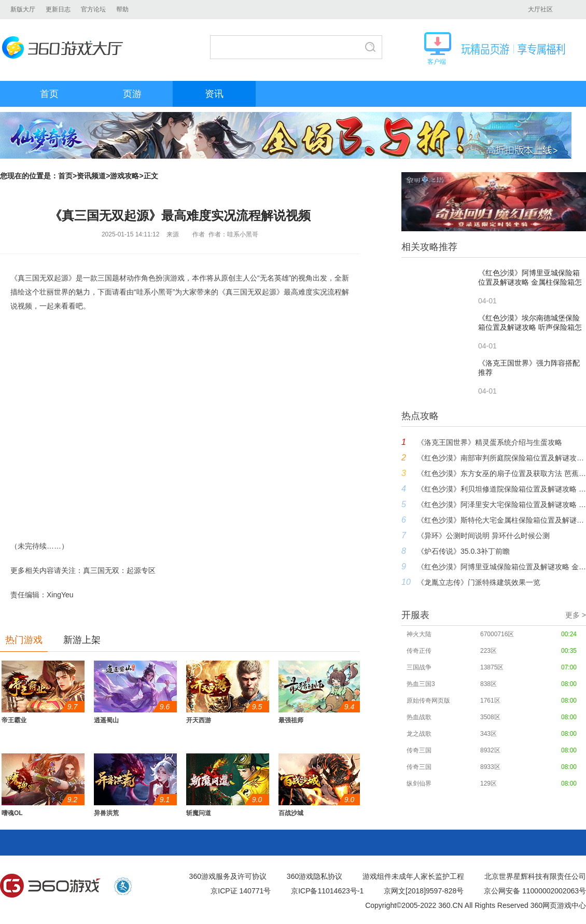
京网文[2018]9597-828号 (424, 891)
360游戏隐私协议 (315, 876)
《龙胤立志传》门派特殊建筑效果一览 (479, 582)
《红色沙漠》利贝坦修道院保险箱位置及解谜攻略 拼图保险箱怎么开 (501, 489)
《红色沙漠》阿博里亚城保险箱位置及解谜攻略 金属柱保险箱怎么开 (501, 567)
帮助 (122, 9)
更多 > (576, 615)
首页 (49, 94)
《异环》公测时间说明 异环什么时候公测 (483, 536)
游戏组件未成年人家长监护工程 (413, 876)
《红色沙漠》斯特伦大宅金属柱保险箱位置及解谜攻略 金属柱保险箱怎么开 (501, 520)
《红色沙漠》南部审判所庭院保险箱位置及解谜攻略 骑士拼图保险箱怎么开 (501, 458)
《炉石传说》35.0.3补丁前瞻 (463, 551)
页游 (132, 94)
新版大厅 (23, 9)
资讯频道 (91, 176)
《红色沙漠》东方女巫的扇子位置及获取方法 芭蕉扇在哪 (501, 473)
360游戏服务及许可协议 (228, 876)
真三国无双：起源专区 (119, 570)
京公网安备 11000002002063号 (535, 891)
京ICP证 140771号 (241, 891)
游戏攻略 (124, 176)
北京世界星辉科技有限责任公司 (535, 876)
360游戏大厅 (66, 47)
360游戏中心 (50, 886)
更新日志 (58, 9)
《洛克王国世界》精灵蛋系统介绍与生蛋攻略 (490, 442)
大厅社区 (540, 9)
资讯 (214, 94)
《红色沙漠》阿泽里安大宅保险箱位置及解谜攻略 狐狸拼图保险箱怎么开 (501, 505)
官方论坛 (93, 9)
